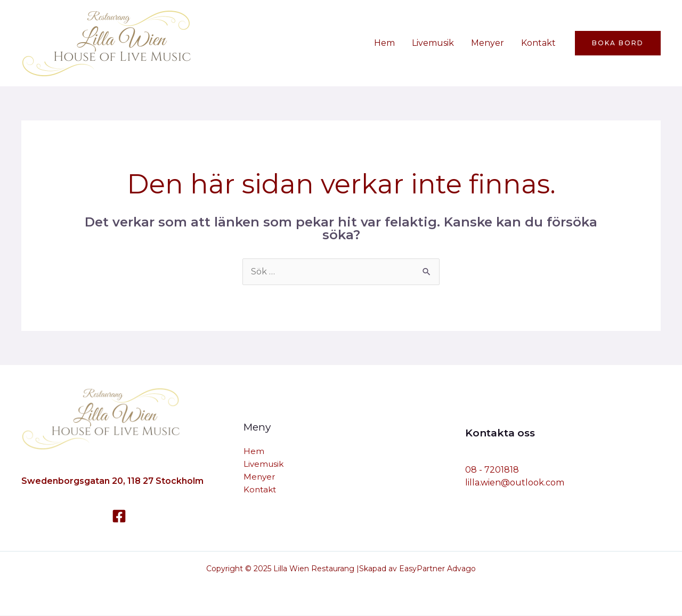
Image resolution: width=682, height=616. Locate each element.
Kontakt (538, 43)
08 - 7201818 (492, 470)
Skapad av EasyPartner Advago (417, 569)
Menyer (488, 43)
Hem (384, 43)
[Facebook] (119, 516)
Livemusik (433, 43)
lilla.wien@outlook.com (515, 483)
